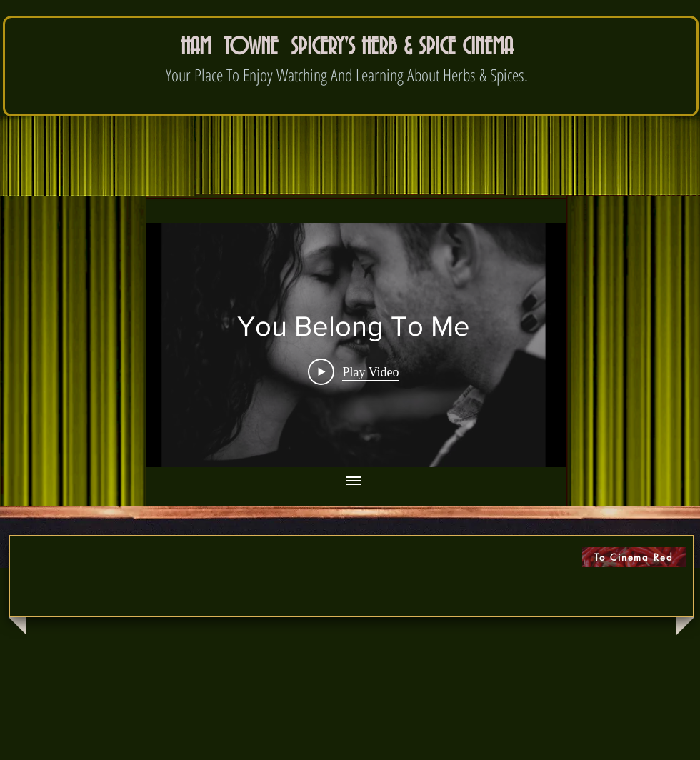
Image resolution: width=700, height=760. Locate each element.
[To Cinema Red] (634, 557)
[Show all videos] (354, 481)
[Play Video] (353, 371)
